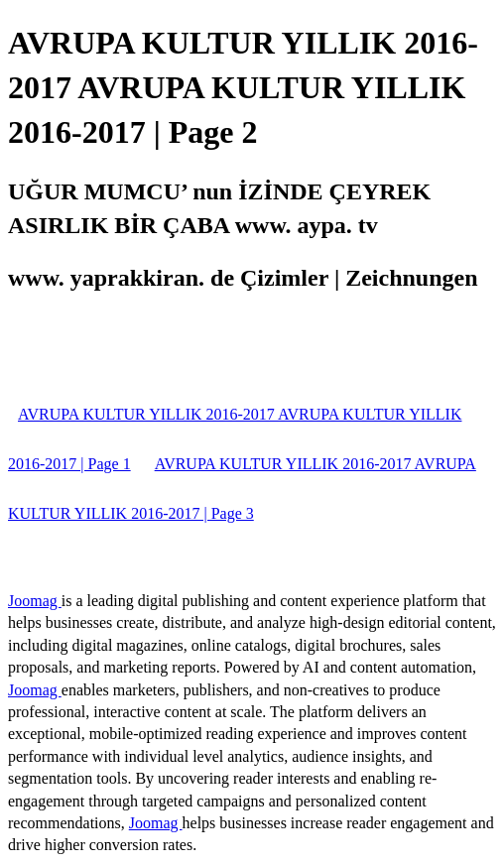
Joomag (35, 601)
